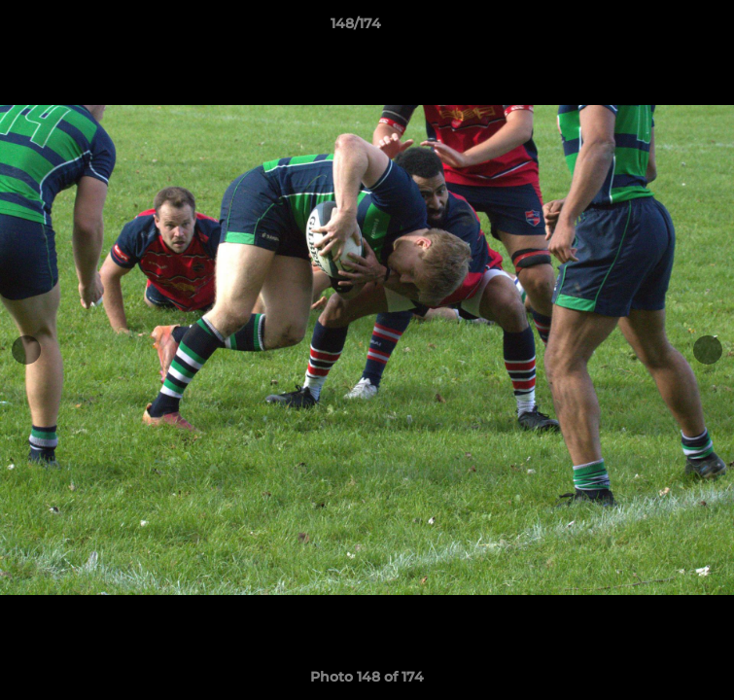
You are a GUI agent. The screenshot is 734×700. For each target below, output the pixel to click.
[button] (664, 28)
